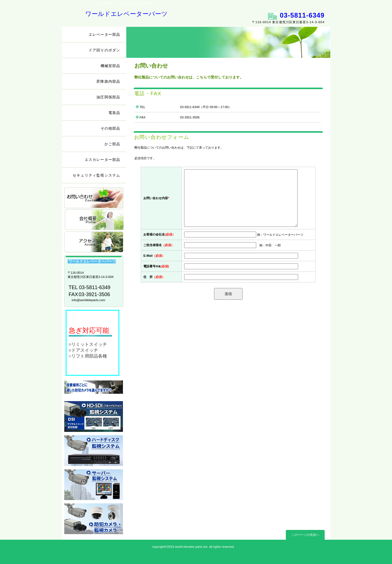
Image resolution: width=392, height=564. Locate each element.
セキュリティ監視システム (96, 175)
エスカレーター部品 (103, 160)
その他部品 (111, 128)
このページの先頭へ (305, 535)
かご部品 (112, 144)
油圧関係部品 (108, 97)
